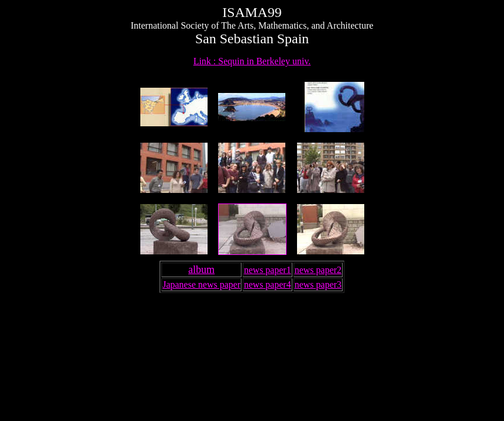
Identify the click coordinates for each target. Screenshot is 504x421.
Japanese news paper (201, 284)
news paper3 (318, 284)
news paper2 (318, 270)
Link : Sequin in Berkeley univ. (252, 61)
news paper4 (267, 284)
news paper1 (267, 270)
